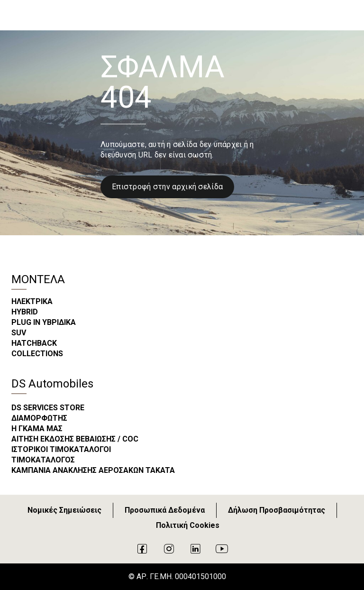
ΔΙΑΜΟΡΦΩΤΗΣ (39, 418)
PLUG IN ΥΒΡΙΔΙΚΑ (44, 322)
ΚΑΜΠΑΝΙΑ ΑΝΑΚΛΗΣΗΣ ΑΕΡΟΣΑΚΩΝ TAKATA (93, 470)
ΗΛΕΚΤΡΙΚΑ (32, 301)
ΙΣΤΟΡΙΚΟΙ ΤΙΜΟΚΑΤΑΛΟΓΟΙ (61, 449)
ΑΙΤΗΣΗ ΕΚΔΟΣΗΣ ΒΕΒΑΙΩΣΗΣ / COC (75, 439)
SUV (19, 333)
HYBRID (25, 312)
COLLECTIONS (37, 354)
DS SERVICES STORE (48, 408)
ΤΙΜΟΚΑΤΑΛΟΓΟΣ (43, 460)
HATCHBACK (34, 343)
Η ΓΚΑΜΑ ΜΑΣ (37, 429)
